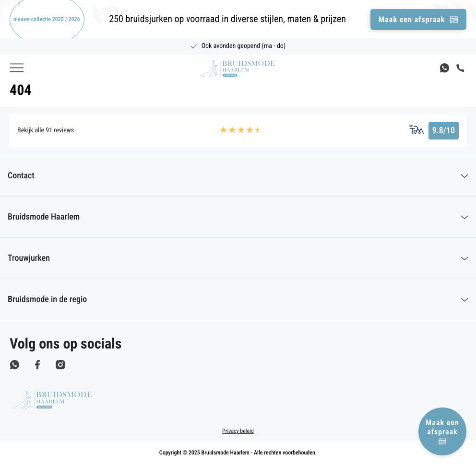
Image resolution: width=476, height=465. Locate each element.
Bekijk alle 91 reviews (46, 130)
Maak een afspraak (442, 431)
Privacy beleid (238, 431)
